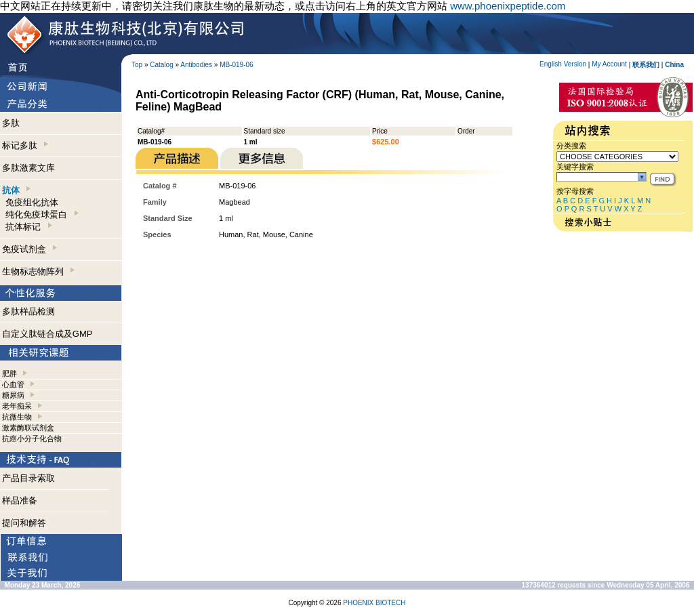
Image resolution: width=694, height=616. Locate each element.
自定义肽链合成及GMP (47, 334)
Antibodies (196, 65)
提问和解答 (24, 523)
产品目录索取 (28, 478)
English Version (563, 64)
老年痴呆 (17, 406)
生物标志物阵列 (38, 271)
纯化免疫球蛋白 (42, 214)
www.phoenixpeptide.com (508, 6)
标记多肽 (25, 145)
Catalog (161, 65)
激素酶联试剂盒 (28, 428)
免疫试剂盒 (29, 249)
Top (137, 65)
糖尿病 (13, 395)
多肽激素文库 (28, 168)
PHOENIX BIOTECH (374, 603)
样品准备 (20, 500)
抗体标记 (28, 227)
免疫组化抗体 (32, 202)
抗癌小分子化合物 (32, 438)
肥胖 (9, 373)
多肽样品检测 (28, 311)
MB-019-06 (236, 65)
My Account (609, 64)
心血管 (13, 384)
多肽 (11, 123)
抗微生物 (17, 417)
